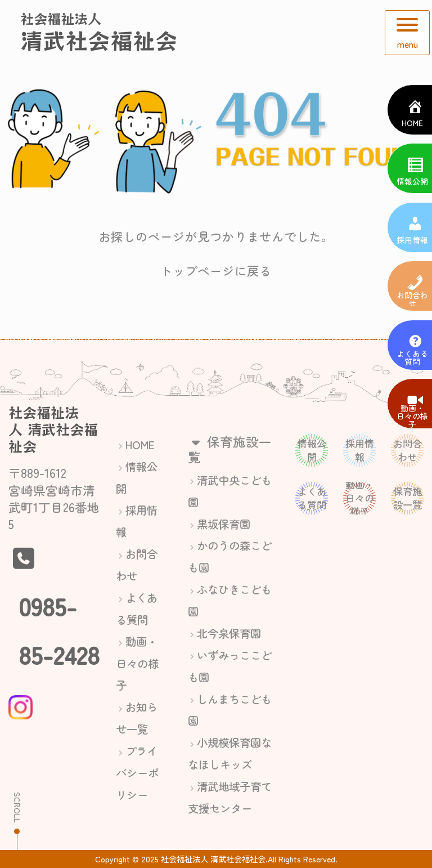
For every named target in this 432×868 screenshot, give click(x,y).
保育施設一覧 (230, 449)
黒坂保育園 (224, 524)
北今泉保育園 (229, 633)
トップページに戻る (216, 270)
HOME (140, 444)
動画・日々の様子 (137, 663)
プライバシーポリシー (137, 773)
